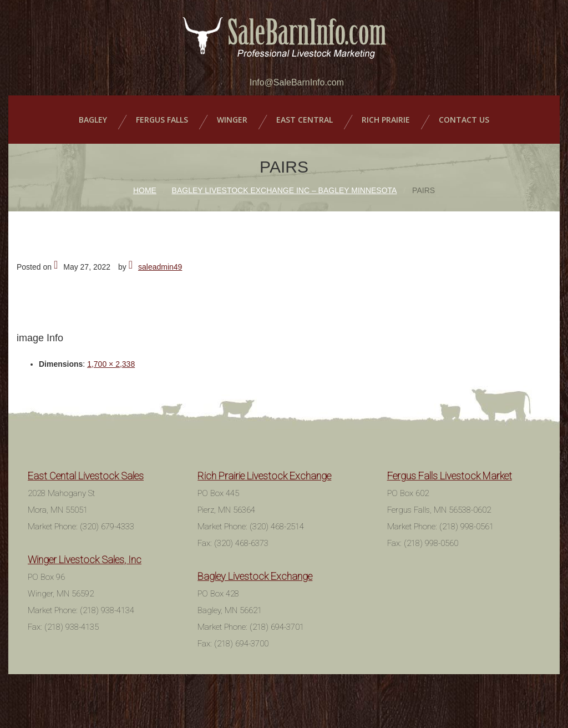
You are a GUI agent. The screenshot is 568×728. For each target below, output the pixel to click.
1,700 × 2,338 (111, 364)
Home (145, 190)
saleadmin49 (160, 267)
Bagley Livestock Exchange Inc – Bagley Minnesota (285, 190)
